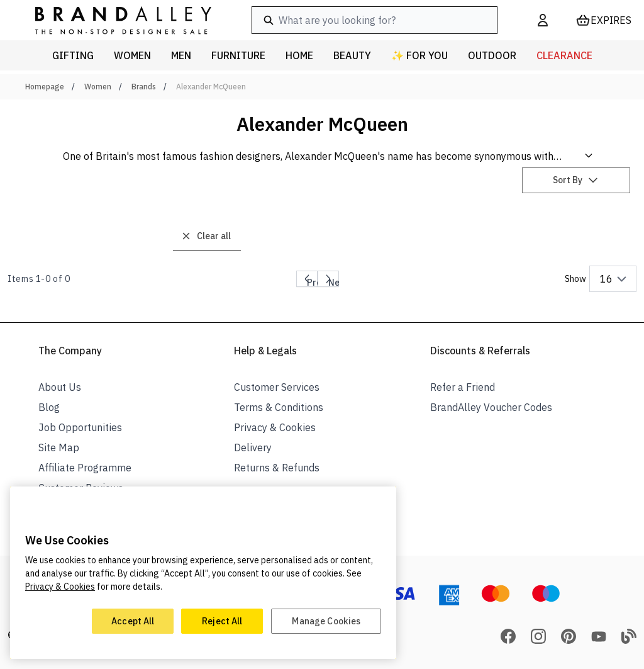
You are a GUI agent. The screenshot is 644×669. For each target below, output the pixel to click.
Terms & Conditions (279, 407)
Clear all (206, 236)
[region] (203, 573)
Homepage (45, 87)
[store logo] (113, 20)
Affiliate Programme (85, 468)
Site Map (59, 447)
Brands (144, 87)
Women (98, 87)
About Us (60, 387)
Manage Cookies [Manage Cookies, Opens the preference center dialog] (326, 621)
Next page (339, 281)
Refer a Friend (463, 387)
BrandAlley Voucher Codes (491, 407)
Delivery (253, 447)
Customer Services (277, 387)
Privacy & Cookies (275, 427)
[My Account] (543, 20)
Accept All (133, 621)
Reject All (222, 621)
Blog (49, 407)
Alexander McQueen (211, 87)
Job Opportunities (80, 427)
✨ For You (419, 55)
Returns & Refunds (277, 468)
